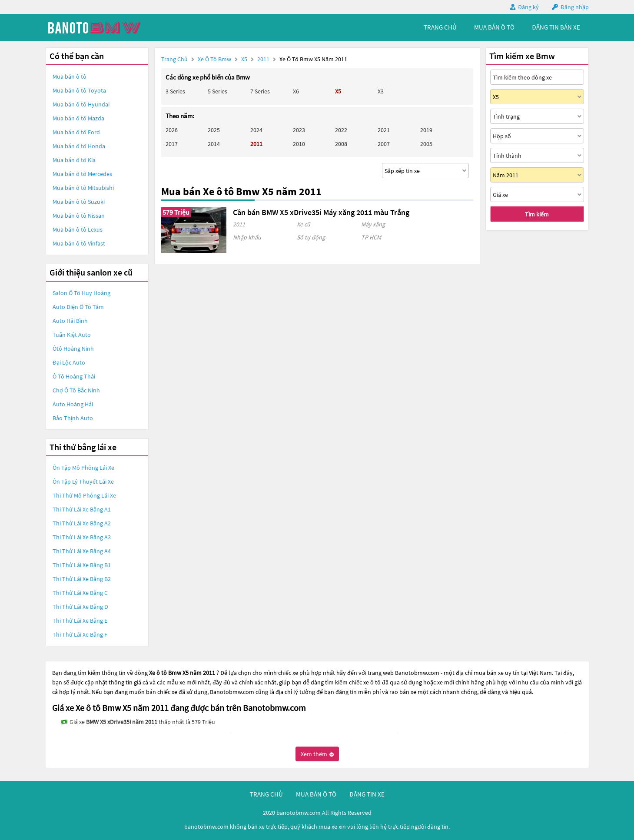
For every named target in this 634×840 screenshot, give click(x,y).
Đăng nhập (575, 7)
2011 (264, 59)
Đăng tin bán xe (556, 27)
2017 (172, 144)
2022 (341, 130)
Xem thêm (317, 754)
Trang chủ (174, 59)
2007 (384, 144)
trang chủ (440, 27)
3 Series (175, 91)
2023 (299, 130)
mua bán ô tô (494, 27)
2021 (384, 130)
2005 (426, 144)
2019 (426, 130)
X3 (381, 91)
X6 (296, 91)
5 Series (217, 91)
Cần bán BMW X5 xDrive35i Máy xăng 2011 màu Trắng (321, 212)
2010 (299, 144)
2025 (214, 130)
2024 (256, 130)
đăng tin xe (367, 794)
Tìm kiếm (537, 214)
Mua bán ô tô (70, 76)
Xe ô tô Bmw (214, 59)
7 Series (260, 91)
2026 (172, 130)
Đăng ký (528, 7)
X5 (245, 59)
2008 (341, 144)
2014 (214, 144)
